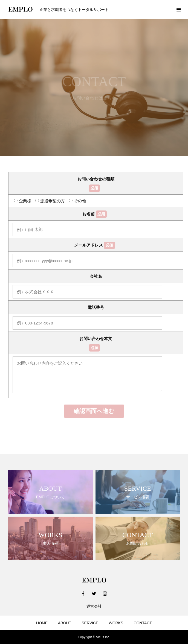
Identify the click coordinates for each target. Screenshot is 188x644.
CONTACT (143, 623)
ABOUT (65, 623)
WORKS (116, 623)
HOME (42, 623)
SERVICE (90, 623)
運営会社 (94, 606)
